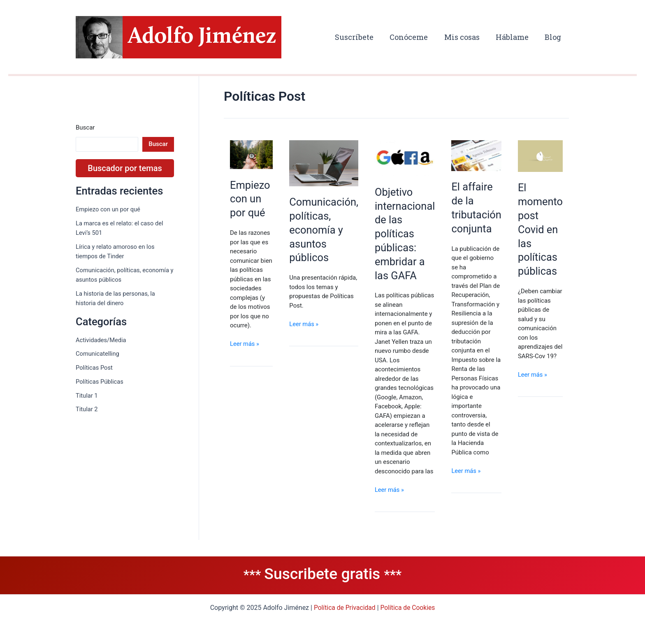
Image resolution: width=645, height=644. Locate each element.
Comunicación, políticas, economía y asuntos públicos (323, 231)
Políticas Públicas (100, 382)
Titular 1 (87, 396)
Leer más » (245, 352)
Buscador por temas (125, 168)
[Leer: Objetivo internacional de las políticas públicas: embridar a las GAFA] (405, 158)
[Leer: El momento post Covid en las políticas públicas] (543, 156)
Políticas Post (95, 368)
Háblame (514, 37)
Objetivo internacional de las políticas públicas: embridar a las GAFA (405, 235)
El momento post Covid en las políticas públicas (543, 230)
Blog (554, 37)
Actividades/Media (101, 340)
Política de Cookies (408, 608)
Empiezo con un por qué (109, 209)
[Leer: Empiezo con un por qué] (251, 153)
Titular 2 (87, 410)
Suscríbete (360, 37)
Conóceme (414, 37)
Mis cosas (465, 37)
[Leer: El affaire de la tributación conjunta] (478, 155)
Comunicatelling (98, 354)
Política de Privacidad (344, 608)
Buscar (85, 127)
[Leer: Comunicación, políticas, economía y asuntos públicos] (323, 163)
